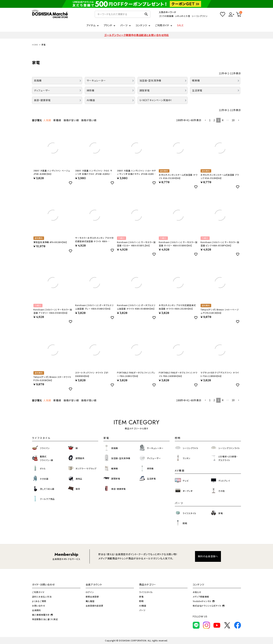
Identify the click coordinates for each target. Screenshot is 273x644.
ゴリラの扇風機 (166, 16)
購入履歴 (90, 601)
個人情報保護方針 (42, 615)
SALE (180, 25)
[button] (205, 120)
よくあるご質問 (39, 601)
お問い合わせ (39, 606)
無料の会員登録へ (208, 556)
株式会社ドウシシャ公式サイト (209, 606)
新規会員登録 (92, 597)
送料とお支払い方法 (42, 597)
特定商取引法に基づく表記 (45, 619)
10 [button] (233, 120)
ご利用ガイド (162, 25)
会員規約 (36, 610)
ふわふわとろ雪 (183, 16)
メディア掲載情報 (201, 597)
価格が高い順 (89, 120)
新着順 (57, 120)
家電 (141, 597)
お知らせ (197, 592)
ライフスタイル (146, 592)
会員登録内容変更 (95, 606)
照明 (141, 601)
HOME (35, 45)
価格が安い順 (71, 120)
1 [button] (210, 120)
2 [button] (214, 120)
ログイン (90, 592)
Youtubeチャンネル (204, 601)
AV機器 (143, 606)
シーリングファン (200, 16)
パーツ (142, 610)
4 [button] (223, 120)
